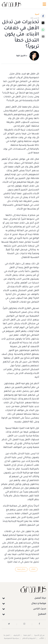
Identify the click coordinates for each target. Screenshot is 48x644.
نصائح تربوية (21, 569)
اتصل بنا (7, 635)
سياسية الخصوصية (12, 639)
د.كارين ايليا (22, 56)
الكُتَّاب (42, 639)
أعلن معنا (27, 635)
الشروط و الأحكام (29, 639)
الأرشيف (17, 635)
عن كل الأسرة (39, 635)
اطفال (33, 569)
